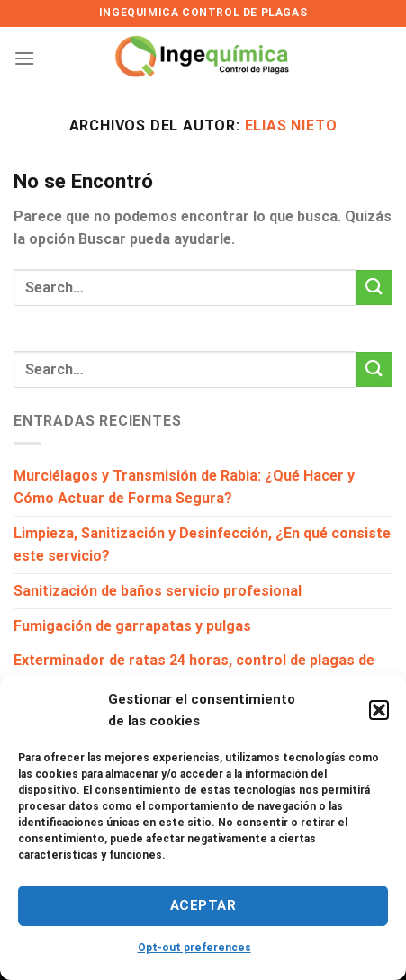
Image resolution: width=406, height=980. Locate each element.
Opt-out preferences (194, 948)
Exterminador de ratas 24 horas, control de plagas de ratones (194, 672)
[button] (379, 710)
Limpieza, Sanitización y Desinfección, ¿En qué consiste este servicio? (202, 545)
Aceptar (203, 905)
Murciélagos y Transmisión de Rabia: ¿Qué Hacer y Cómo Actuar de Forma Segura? (184, 487)
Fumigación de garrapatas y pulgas (132, 626)
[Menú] (24, 58)
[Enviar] (374, 288)
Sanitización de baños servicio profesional (158, 591)
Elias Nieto (291, 126)
